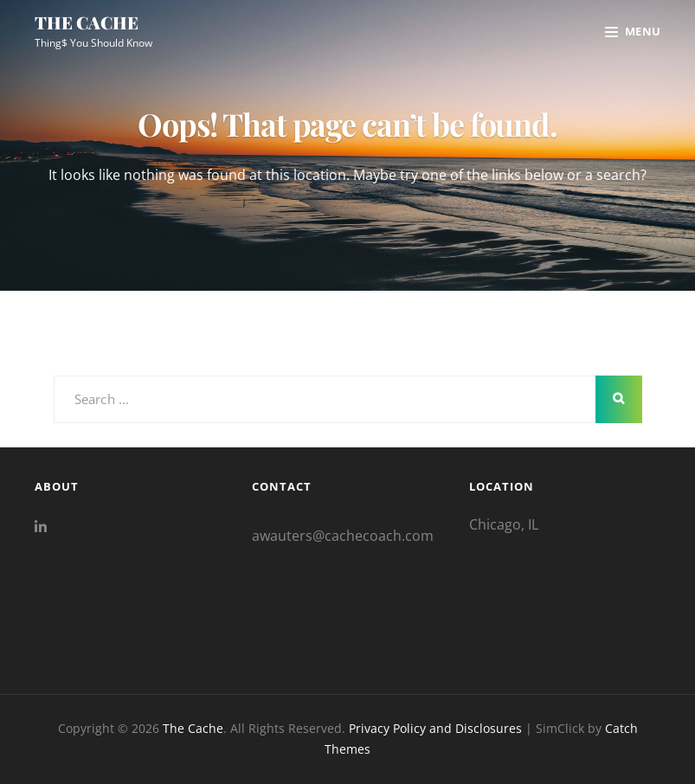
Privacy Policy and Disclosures (435, 728)
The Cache (87, 22)
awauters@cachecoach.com (343, 536)
